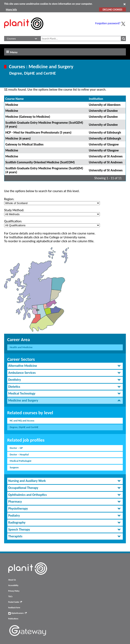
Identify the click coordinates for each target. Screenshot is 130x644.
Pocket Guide (15, 602)
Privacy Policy (14, 591)
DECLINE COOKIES (112, 10)
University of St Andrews (106, 156)
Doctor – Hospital (19, 454)
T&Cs (10, 597)
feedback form (14, 608)
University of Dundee (103, 111)
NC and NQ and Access (22, 421)
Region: (9, 199)
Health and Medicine (21, 347)
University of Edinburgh (105, 132)
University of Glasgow (104, 144)
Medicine (12, 105)
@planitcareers (18, 613)
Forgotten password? (108, 23)
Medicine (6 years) (18, 138)
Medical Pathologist (21, 461)
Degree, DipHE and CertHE (24, 427)
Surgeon (14, 467)
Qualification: (13, 221)
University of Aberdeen (105, 105)
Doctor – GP (16, 448)
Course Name (15, 99)
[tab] (65, 366)
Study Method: (14, 210)
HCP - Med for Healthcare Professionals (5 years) (38, 132)
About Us (12, 580)
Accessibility (13, 585)
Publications (13, 619)
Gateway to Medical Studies (24, 144)
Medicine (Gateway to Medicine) (28, 117)
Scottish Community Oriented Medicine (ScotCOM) (40, 162)
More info (11, 10)
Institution (96, 99)
